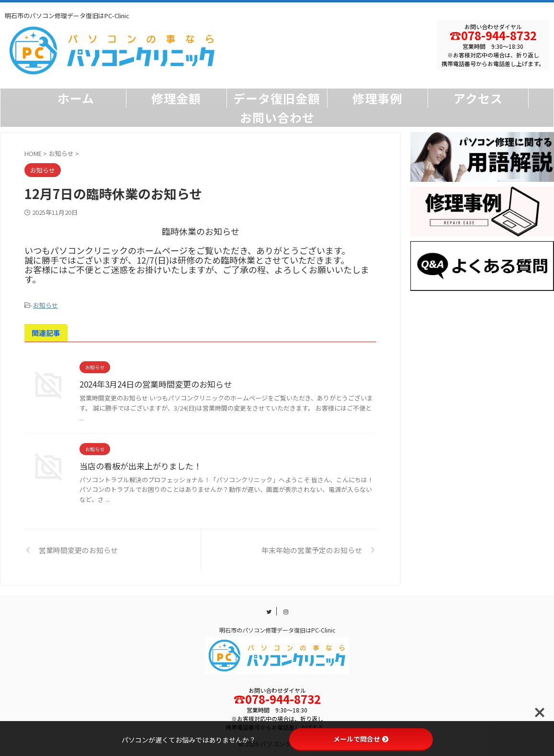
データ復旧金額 (277, 98)
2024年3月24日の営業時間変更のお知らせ (152, 383)
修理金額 (176, 98)
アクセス (478, 98)
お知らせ (45, 305)
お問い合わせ (277, 117)
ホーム (76, 98)
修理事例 (377, 98)
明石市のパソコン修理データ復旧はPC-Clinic (277, 628)
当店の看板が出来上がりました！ (137, 465)
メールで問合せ (361, 739)
